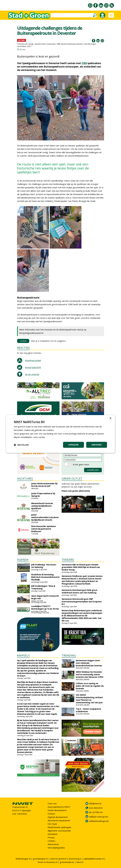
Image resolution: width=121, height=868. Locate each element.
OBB (84, 63)
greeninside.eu (67, 862)
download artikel (33, 360)
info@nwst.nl (95, 803)
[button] (21, 445)
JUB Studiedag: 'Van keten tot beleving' (44, 566)
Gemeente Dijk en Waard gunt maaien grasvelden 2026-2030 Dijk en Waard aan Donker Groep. (81, 567)
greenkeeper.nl (40, 859)
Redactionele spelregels (59, 827)
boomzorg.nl (75, 859)
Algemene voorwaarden (59, 831)
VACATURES (25, 479)
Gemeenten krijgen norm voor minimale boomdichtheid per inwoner (89, 663)
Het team (52, 824)
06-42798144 (96, 812)
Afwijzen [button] (73, 445)
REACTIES (23, 348)
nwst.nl (80, 862)
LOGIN (23, 341)
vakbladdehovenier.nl (93, 859)
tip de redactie (32, 374)
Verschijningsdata (56, 848)
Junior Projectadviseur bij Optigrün (43, 495)
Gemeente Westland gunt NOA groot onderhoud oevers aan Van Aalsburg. (80, 591)
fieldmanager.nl (23, 859)
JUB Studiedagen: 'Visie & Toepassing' (43, 587)
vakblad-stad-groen (99, 817)
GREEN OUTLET (72, 479)
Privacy (51, 837)
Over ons (52, 803)
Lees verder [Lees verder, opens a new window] (39, 437)
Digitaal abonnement (58, 817)
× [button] (110, 418)
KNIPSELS (23, 655)
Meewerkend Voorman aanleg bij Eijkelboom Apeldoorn (42, 506)
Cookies (51, 841)
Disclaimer (53, 834)
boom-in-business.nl (48, 862)
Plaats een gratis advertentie (76, 491)
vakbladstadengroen (99, 821)
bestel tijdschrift (33, 367)
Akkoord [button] (97, 445)
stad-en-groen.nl (58, 859)
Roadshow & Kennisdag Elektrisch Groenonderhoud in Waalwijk (45, 577)
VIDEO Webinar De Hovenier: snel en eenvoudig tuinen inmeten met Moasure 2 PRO (90, 674)
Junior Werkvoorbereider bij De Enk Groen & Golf (44, 485)
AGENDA (23, 560)
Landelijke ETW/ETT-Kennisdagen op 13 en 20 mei (45, 607)
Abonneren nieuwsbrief (59, 820)
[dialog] (60, 434)
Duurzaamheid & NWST (59, 807)
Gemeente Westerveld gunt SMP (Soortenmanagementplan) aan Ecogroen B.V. (82, 602)
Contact (51, 814)
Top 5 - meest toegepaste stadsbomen (88, 710)
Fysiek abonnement (57, 810)
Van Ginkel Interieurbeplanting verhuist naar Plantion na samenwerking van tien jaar (89, 699)
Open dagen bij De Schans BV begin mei (45, 597)
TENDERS (68, 560)
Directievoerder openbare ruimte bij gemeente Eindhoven (44, 529)
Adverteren (53, 844)
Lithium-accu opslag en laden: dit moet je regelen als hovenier (90, 686)
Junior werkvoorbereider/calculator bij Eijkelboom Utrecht (45, 517)
